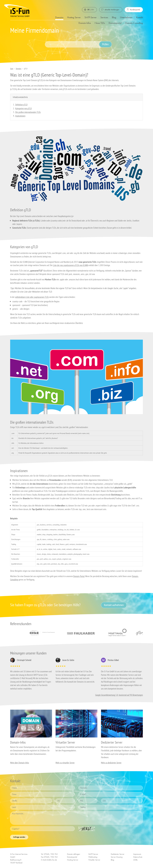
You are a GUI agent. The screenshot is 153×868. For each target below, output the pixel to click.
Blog (114, 17)
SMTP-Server (91, 17)
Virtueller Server (94, 860)
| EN (91, 10)
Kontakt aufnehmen (114, 605)
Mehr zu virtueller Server (65, 763)
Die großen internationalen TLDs (28, 112)
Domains (59, 17)
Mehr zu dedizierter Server (111, 763)
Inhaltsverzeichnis (20, 97)
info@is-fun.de (52, 860)
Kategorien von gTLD (23, 108)
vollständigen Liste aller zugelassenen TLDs (32, 297)
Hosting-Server (73, 860)
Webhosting (93, 857)
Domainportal (115, 23)
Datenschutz (138, 857)
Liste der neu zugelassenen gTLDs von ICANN (70, 265)
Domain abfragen (74, 854)
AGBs (135, 860)
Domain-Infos (85, 23)
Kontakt (139, 17)
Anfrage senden (19, 837)
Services (104, 17)
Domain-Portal (79, 576)
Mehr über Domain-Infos (20, 763)
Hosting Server (74, 17)
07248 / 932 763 (51, 854)
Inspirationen (20, 116)
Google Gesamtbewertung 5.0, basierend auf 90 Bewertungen (119, 695)
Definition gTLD (21, 105)
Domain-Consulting (134, 23)
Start (12, 69)
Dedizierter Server (118, 854)
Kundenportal (135, 10)
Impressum (137, 854)
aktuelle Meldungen (112, 10)
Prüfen (105, 44)
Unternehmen (126, 17)
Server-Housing (117, 857)
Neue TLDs (100, 23)
